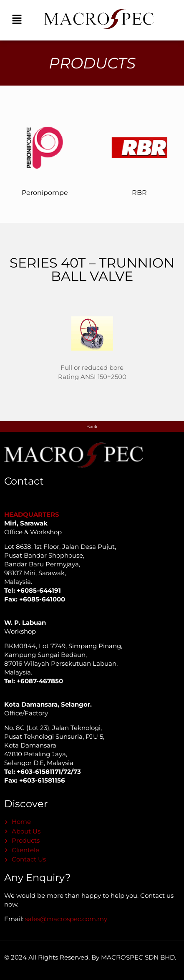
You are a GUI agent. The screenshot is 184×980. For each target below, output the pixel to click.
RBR (139, 193)
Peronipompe (45, 193)
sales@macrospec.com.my (66, 919)
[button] (17, 20)
